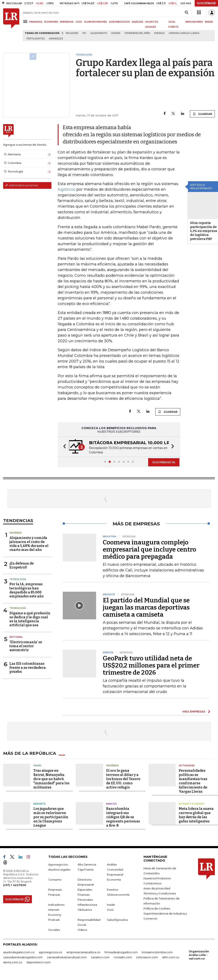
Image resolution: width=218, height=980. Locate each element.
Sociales (54, 930)
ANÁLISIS (138, 22)
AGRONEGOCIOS (119, 22)
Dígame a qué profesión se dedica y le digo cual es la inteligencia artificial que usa (30, 619)
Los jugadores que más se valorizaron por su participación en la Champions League (51, 817)
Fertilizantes (36, 39)
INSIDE (209, 22)
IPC (84, 33)
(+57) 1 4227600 (15, 885)
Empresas (55, 890)
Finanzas (54, 895)
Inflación (72, 33)
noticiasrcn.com (147, 957)
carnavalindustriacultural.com (67, 957)
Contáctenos (152, 883)
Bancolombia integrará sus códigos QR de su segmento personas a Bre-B (123, 817)
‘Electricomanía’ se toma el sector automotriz (26, 646)
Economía (114, 880)
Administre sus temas (22, 185)
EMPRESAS (67, 22)
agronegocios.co (51, 952)
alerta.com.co (13, 962)
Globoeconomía (118, 895)
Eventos (112, 890)
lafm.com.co (171, 957)
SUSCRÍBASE (206, 3)
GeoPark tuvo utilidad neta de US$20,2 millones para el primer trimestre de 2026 (151, 665)
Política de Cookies (157, 908)
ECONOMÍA (51, 22)
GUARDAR (202, 114)
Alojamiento (99, 33)
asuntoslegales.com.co (19, 952)
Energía (159, 33)
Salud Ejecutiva (117, 920)
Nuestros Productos (157, 878)
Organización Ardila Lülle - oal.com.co (199, 955)
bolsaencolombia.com (157, 952)
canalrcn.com (100, 957)
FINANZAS (36, 22)
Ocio (110, 910)
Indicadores (56, 905)
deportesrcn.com (39, 962)
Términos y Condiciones (160, 893)
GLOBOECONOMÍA (95, 22)
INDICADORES (194, 22)
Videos (82, 930)
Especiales (85, 890)
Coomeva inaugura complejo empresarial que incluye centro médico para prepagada (149, 549)
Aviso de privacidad (157, 888)
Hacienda (16, 533)
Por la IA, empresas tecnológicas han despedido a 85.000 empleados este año (27, 590)
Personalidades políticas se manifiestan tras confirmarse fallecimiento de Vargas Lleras (193, 781)
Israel (38, 765)
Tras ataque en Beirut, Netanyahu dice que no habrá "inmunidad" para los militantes (51, 779)
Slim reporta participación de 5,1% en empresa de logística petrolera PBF (204, 231)
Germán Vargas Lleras (184, 33)
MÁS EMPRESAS (194, 711)
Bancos (111, 804)
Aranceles (56, 39)
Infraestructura (87, 905)
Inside (111, 905)
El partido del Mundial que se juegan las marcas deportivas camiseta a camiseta (146, 607)
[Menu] (26, 21)
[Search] (186, 13)
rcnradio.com (123, 957)
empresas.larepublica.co (83, 952)
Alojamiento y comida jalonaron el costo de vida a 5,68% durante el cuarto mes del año (29, 544)
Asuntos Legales (59, 869)
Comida (116, 33)
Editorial (16, 637)
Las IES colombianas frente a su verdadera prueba (28, 668)
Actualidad (187, 765)
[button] (63, 447)
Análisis (112, 864)
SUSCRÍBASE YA (164, 462)
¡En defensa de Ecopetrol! (22, 565)
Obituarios (85, 910)
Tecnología (18, 579)
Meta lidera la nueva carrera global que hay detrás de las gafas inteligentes (196, 815)
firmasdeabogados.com (121, 952)
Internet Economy (192, 804)
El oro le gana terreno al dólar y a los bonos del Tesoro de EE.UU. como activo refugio (123, 779)
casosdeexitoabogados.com (23, 957)
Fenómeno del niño (137, 33)
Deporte (39, 804)
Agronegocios (58, 864)
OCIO (79, 22)
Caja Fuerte (86, 869)
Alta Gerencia (87, 864)
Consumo (55, 880)
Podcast (54, 920)
